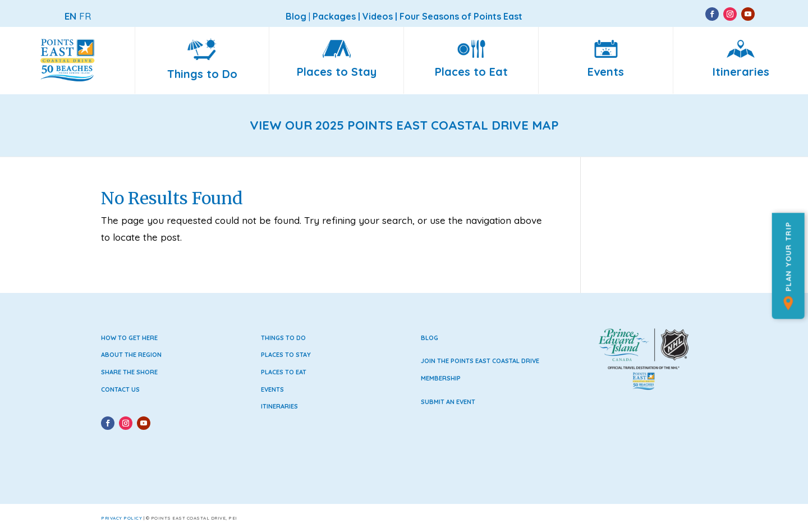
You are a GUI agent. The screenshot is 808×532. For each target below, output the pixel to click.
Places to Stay (286, 355)
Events (272, 389)
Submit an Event (448, 402)
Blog (430, 338)
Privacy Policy (121, 518)
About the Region (131, 355)
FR (85, 16)
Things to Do (283, 338)
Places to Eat (284, 372)
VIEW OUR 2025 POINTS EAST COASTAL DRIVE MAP (404, 125)
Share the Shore (129, 372)
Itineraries (279, 406)
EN (70, 16)
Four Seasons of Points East (461, 16)
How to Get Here (129, 338)
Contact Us (120, 389)
